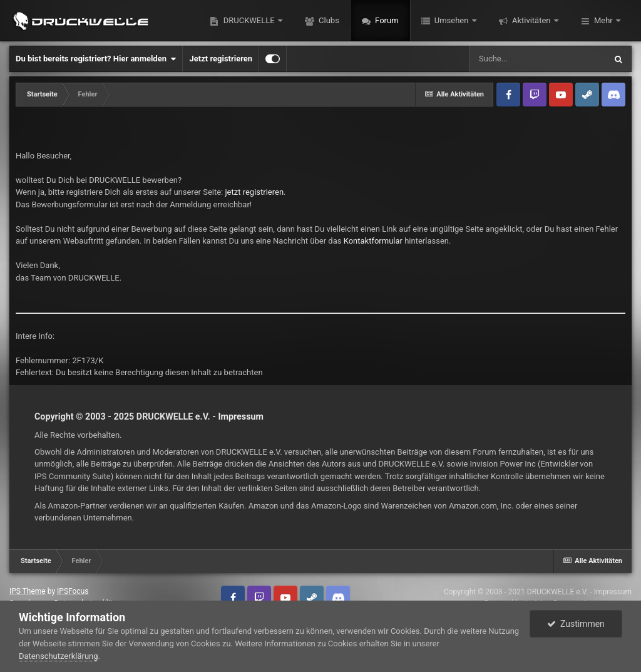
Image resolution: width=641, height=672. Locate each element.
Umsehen (452, 20)
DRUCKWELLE (249, 20)
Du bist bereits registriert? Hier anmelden (96, 59)
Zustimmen (576, 624)
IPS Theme (28, 591)
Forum (386, 20)
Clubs (328, 20)
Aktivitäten (531, 20)
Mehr (603, 20)
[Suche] (537, 59)
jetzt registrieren (255, 192)
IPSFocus (73, 591)
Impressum (241, 416)
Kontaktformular (373, 241)
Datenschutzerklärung (59, 656)
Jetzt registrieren (221, 59)
